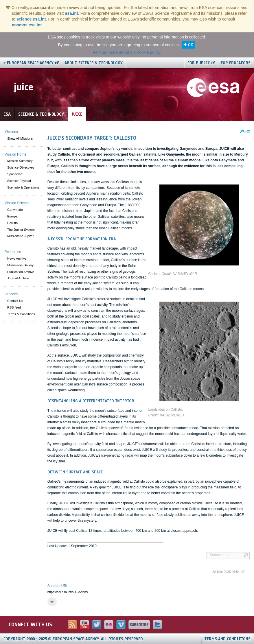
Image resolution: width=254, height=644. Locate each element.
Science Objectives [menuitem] (21, 167)
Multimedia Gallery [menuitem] (20, 265)
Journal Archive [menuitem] (18, 278)
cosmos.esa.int (27, 25)
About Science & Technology (94, 63)
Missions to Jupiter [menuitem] (20, 236)
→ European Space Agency (28, 63)
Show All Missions (20, 139)
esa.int (72, 13)
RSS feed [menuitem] (14, 307)
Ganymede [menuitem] (15, 210)
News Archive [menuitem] (17, 259)
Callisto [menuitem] (12, 223)
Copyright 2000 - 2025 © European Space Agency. (74, 639)
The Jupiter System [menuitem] (21, 230)
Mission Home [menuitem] (15, 154)
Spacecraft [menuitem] (15, 174)
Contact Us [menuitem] (15, 301)
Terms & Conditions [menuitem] (21, 314)
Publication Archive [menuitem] (21, 272)
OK (190, 45)
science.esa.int (31, 19)
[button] (52, 602)
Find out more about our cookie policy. (127, 52)
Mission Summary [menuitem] (20, 161)
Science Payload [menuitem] (19, 181)
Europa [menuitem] (12, 216)
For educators (236, 63)
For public (199, 63)
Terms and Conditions (227, 639)
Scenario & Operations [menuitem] (23, 187)
